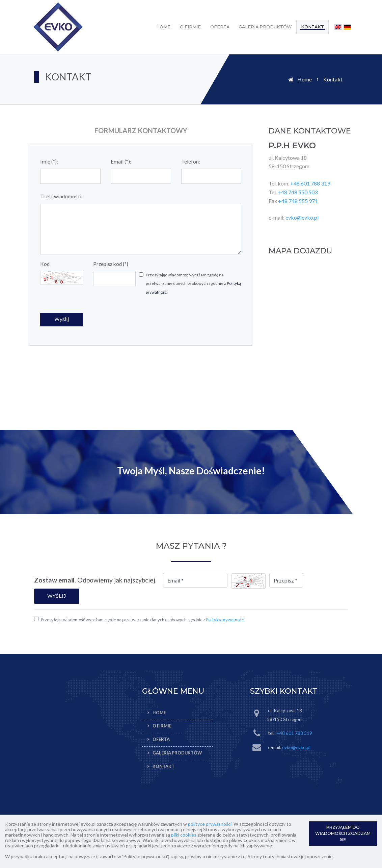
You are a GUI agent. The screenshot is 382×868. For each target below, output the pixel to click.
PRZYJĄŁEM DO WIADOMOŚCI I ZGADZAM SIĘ (343, 833)
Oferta (220, 27)
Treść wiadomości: (61, 196)
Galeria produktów (265, 27)
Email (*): (121, 162)
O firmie (190, 27)
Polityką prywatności (225, 620)
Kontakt (312, 27)
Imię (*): (49, 162)
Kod (45, 264)
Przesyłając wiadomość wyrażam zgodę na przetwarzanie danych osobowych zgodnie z (193, 283)
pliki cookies (184, 835)
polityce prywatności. (210, 824)
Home (163, 27)
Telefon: (191, 162)
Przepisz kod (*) (111, 264)
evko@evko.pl (302, 217)
